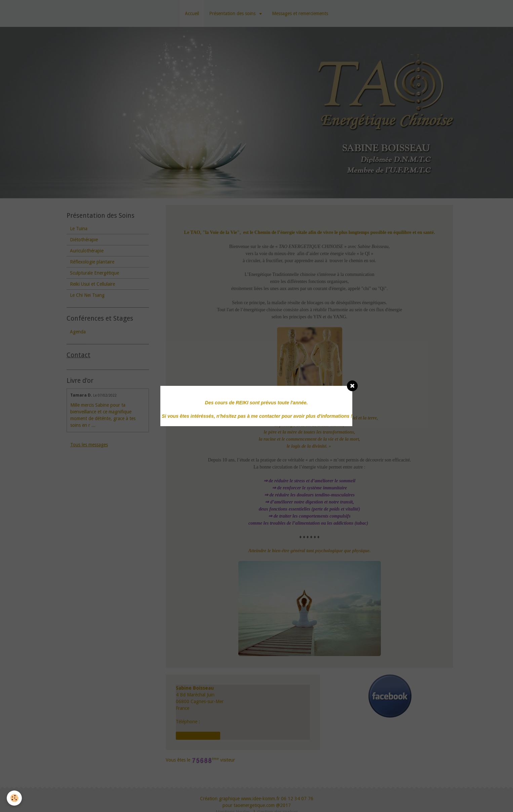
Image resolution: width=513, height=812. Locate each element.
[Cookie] (14, 798)
